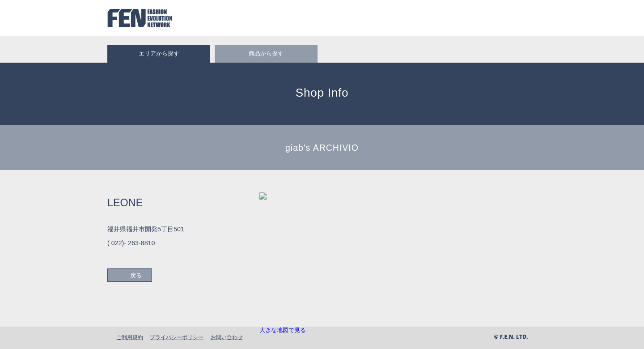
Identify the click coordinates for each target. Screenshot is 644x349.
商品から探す (266, 53)
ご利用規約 (130, 337)
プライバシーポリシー (177, 337)
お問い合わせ (227, 337)
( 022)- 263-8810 (131, 243)
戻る (136, 275)
